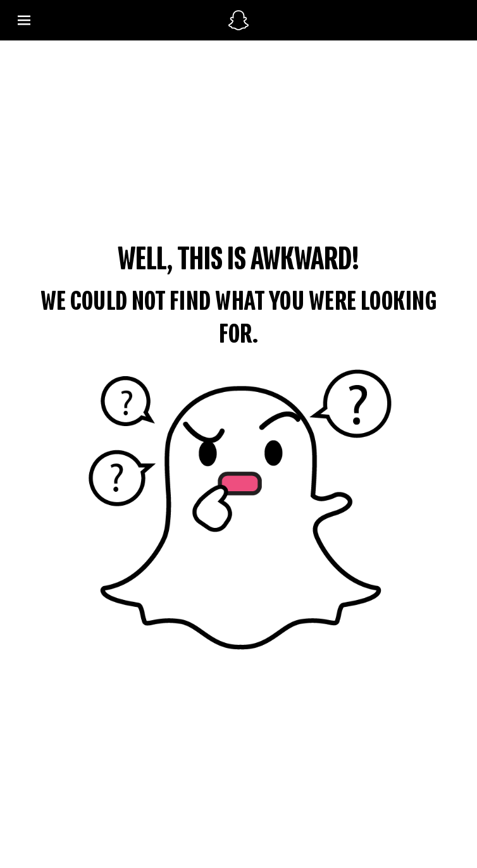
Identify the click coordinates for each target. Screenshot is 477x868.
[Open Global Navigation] (115, 21)
